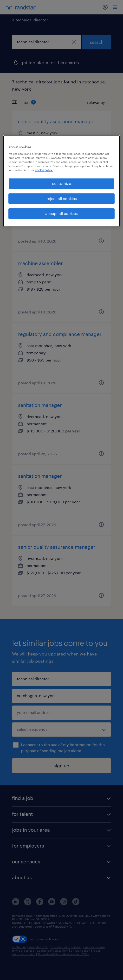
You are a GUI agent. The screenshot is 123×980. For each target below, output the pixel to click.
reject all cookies (62, 198)
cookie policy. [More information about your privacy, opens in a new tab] (44, 170)
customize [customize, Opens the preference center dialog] (61, 184)
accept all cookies (61, 214)
